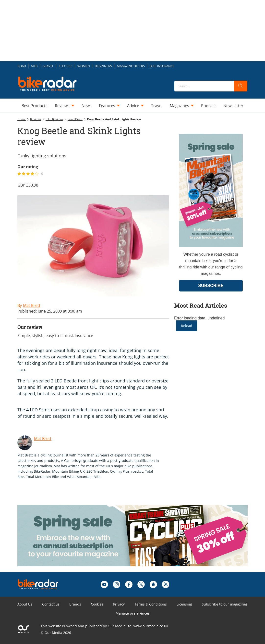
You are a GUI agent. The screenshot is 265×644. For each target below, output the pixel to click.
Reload (187, 326)
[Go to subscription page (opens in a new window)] (211, 246)
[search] (241, 86)
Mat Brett (43, 439)
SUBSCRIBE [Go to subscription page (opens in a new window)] (211, 286)
